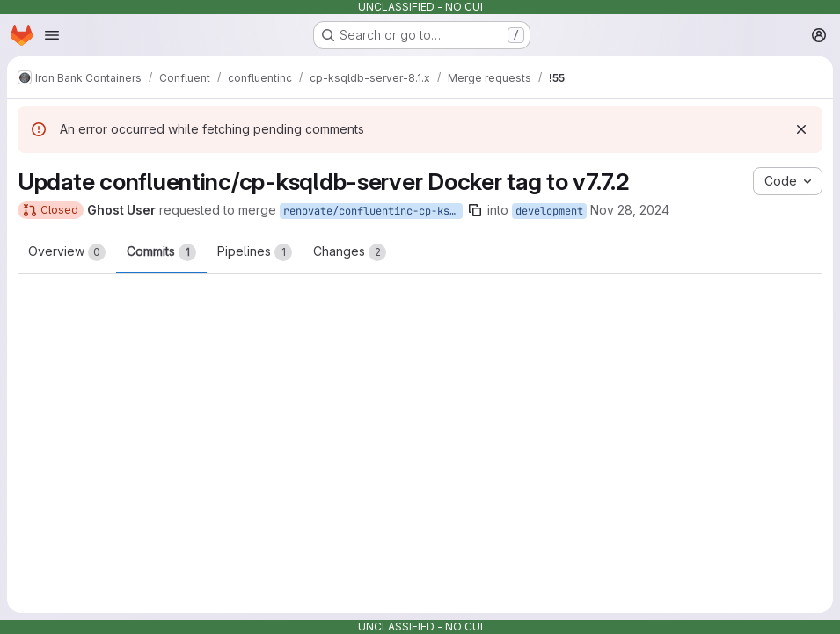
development (549, 211)
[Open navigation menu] (52, 35)
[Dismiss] (801, 129)
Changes (350, 252)
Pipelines (255, 252)
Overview (67, 252)
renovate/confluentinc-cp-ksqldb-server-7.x (373, 211)
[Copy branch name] (475, 210)
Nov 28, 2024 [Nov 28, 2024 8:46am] (630, 210)
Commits (161, 252)
